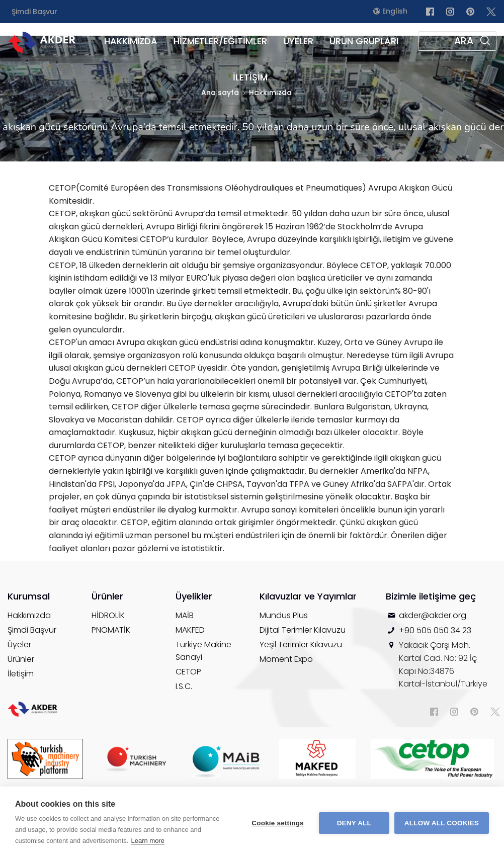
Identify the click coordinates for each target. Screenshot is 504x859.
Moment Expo (286, 659)
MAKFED (190, 630)
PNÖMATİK (111, 630)
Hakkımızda (29, 615)
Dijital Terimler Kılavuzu (303, 630)
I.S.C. (184, 686)
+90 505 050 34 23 (435, 630)
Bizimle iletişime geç (431, 596)
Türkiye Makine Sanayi (203, 651)
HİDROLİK (108, 615)
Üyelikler (194, 596)
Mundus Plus (284, 615)
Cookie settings (278, 823)
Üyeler (19, 645)
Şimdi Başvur (34, 12)
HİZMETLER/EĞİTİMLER (220, 41)
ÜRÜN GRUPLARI (364, 41)
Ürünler (21, 659)
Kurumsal (29, 596)
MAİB (185, 615)
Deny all (354, 823)
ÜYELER (298, 41)
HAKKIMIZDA (131, 41)
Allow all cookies (442, 823)
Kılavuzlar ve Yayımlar (308, 596)
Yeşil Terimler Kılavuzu (301, 645)
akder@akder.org (433, 615)
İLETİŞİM (250, 77)
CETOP (188, 672)
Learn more (147, 841)
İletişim (21, 674)
